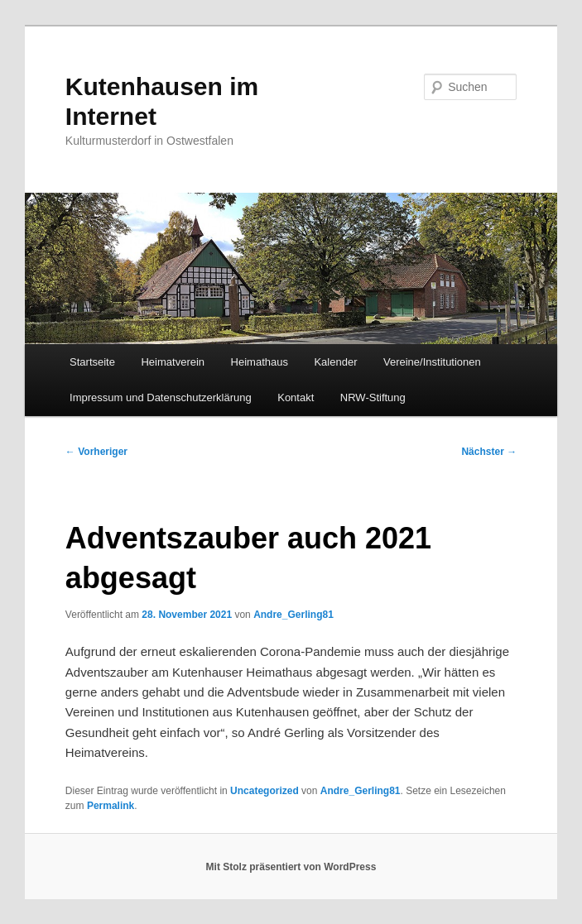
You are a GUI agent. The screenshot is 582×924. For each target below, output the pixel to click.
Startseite (92, 362)
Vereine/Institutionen (432, 362)
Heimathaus (260, 362)
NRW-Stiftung (373, 397)
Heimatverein (173, 362)
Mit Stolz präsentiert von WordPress (291, 867)
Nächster (489, 452)
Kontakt (296, 397)
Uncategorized (265, 791)
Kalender (335, 362)
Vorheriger (96, 452)
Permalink (111, 806)
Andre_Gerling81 (293, 615)
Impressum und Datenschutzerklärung (161, 397)
